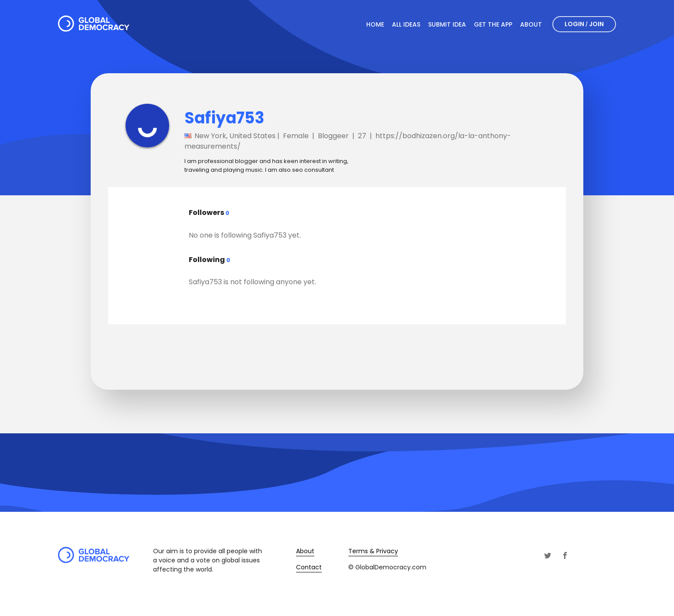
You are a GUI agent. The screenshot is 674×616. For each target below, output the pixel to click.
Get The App (493, 24)
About (531, 24)
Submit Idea (447, 24)
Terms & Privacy (373, 551)
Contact (309, 567)
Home (375, 24)
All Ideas (406, 24)
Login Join (584, 24)
